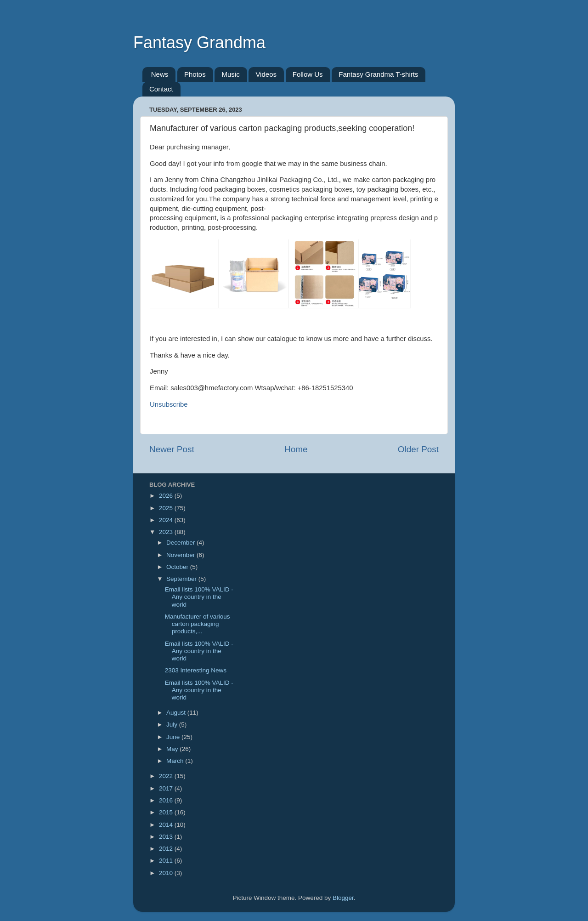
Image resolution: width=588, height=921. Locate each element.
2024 (167, 520)
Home (296, 449)
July (173, 725)
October (178, 567)
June (174, 737)
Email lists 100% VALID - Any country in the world (199, 597)
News (160, 74)
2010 (167, 873)
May (173, 749)
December (181, 543)
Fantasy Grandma (199, 43)
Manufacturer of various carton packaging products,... (198, 624)
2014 (167, 825)
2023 (167, 532)
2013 (167, 837)
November (181, 555)
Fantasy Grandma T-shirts (378, 74)
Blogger (343, 898)
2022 (167, 776)
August (177, 713)
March (176, 761)
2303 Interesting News (196, 670)
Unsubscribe (169, 404)
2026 (167, 496)
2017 (167, 788)
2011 (167, 861)
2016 (167, 800)
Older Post (418, 449)
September (182, 579)
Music (230, 74)
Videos (266, 74)
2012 (167, 849)
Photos (195, 74)
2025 (167, 508)
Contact (161, 89)
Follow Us (308, 74)
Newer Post (172, 449)
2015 (167, 812)
